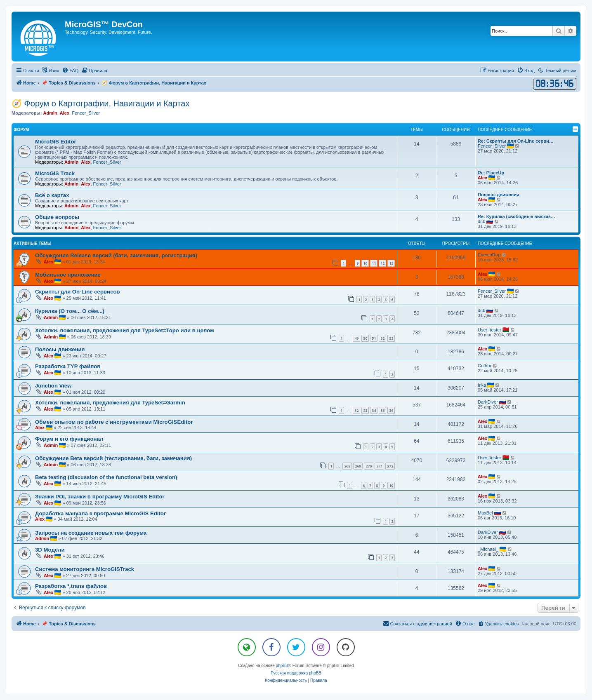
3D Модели (50, 550)
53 (391, 338)
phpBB (282, 666)
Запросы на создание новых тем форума (91, 533)
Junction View (53, 386)
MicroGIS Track (55, 173)
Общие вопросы (57, 217)
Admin (50, 113)
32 (356, 410)
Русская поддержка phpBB (296, 673)
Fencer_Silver (86, 113)
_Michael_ (488, 549)
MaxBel (485, 513)
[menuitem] (70, 70)
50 (365, 338)
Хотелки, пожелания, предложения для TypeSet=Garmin (110, 403)
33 (365, 410)
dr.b (481, 221)
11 (374, 263)
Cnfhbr (485, 366)
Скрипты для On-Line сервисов (78, 292)
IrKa (482, 385)
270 (369, 466)
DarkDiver (488, 402)
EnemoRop (489, 255)
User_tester (489, 330)
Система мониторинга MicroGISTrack (85, 569)
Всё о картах (52, 195)
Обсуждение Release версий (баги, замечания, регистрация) (116, 255)
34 (374, 410)
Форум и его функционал (69, 439)
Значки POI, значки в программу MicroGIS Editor (100, 497)
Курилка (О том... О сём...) (70, 311)
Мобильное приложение (68, 275)
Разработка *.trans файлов (71, 586)
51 (374, 338)
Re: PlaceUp (491, 173)
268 (347, 466)
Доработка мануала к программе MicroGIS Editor (100, 513)
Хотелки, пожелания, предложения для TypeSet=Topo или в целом (125, 330)
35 (382, 410)
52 (382, 338)
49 (356, 338)
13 (391, 263)
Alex (65, 113)
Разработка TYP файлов (68, 366)
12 (382, 263)
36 (391, 410)
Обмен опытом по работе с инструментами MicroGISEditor (114, 422)
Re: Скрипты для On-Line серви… (516, 141)
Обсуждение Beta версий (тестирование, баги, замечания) (113, 458)
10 (365, 263)
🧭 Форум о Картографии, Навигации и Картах (100, 103)
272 (390, 466)
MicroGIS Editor (56, 142)
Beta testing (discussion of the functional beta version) (106, 477)
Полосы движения (498, 195)
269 (358, 466)
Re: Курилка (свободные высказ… (517, 216)
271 (379, 466)
